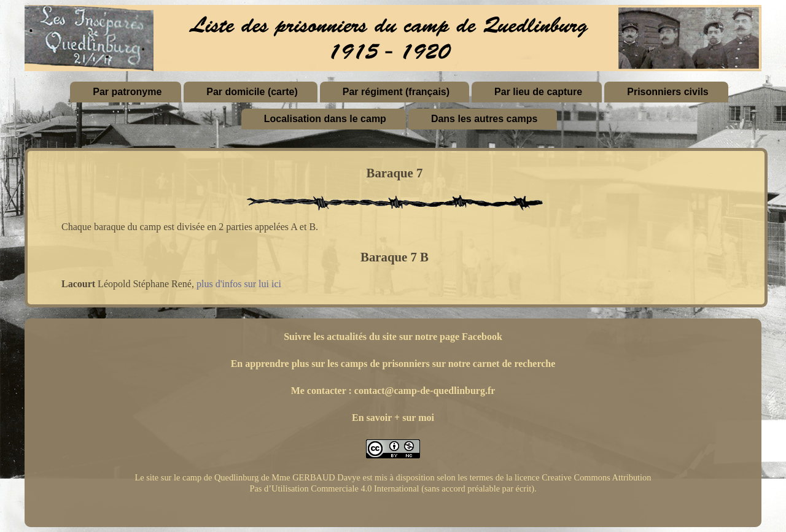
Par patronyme (127, 92)
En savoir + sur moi (393, 418)
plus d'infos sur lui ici (239, 284)
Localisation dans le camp (325, 119)
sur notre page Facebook (451, 337)
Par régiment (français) (396, 92)
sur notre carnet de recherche (494, 364)
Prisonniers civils (668, 92)
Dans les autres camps (484, 119)
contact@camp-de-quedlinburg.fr (425, 391)
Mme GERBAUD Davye (316, 477)
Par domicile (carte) (252, 92)
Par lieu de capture (538, 92)
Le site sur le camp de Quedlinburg (196, 477)
